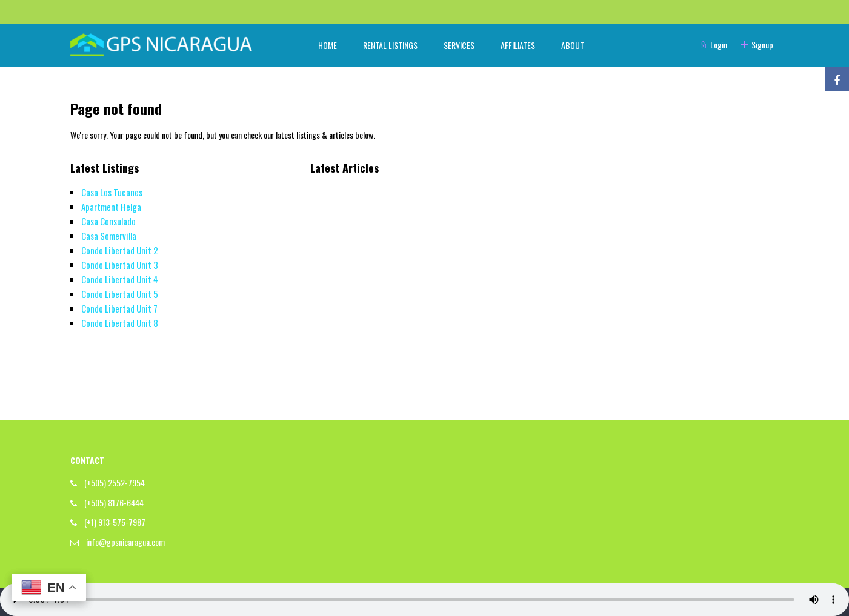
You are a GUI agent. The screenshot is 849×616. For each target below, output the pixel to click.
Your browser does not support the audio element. (424, 600)
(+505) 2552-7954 (115, 482)
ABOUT (573, 45)
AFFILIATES (518, 45)
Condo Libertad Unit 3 (120, 265)
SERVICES (459, 45)
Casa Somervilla (109, 236)
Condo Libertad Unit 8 (120, 323)
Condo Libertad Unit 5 (120, 294)
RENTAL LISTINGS (390, 45)
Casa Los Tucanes (112, 192)
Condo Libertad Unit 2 (120, 250)
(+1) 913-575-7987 (115, 522)
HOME (328, 45)
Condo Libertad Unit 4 (120, 279)
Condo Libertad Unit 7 (119, 308)
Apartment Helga (111, 207)
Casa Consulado (108, 221)
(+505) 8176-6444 (114, 502)
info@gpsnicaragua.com (125, 542)
